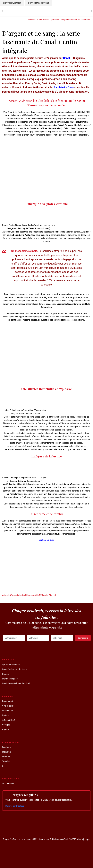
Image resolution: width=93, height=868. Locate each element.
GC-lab (65, 839)
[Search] (91, 11)
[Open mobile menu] (3, 11)
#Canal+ (6, 595)
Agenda (6, 729)
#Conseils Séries (17, 595)
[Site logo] (46, 11)
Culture (5, 715)
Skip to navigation (12, 3)
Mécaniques (8, 711)
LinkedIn (6, 756)
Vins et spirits (8, 706)
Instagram (7, 752)
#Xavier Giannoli (49, 595)
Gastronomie (8, 701)
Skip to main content (38, 3)
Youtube (6, 761)
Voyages (6, 725)
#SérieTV (37, 595)
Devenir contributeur (15, 806)
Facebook (7, 747)
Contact (6, 674)
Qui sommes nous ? (11, 665)
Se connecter (8, 784)
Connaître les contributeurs (14, 669)
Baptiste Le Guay (64, 87)
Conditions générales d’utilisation (17, 683)
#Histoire (29, 595)
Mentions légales (10, 679)
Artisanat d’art (9, 720)
